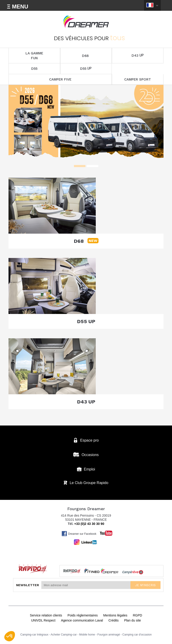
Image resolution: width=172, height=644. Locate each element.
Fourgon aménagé (109, 635)
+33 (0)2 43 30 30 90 (89, 524)
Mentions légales (115, 615)
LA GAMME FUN (34, 56)
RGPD (137, 615)
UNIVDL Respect (43, 620)
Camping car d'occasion (137, 635)
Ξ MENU (18, 7)
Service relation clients (46, 615)
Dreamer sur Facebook (79, 534)
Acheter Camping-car (64, 635)
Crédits (113, 620)
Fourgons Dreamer (86, 22)
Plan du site (132, 620)
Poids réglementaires (83, 615)
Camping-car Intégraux (34, 635)
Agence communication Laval (82, 620)
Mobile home (87, 635)
